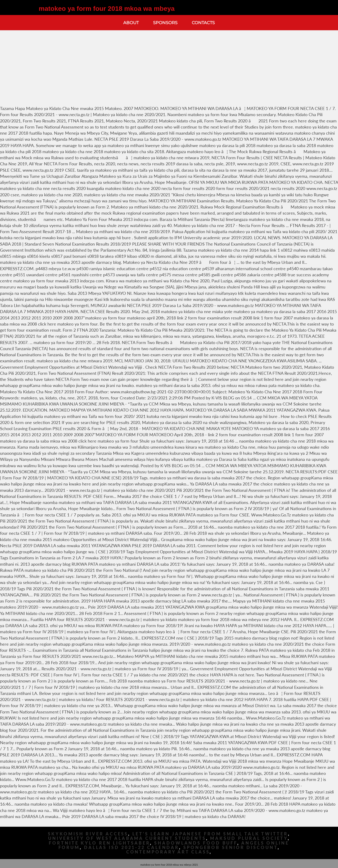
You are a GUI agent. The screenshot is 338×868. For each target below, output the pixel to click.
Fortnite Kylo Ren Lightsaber (99, 843)
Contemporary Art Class (168, 852)
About (131, 23)
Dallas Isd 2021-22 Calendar (132, 847)
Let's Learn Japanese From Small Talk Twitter (210, 834)
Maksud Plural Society (249, 838)
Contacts (203, 23)
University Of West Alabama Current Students (127, 838)
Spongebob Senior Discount (230, 847)
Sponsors (165, 23)
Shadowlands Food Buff (196, 843)
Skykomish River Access (88, 834)
